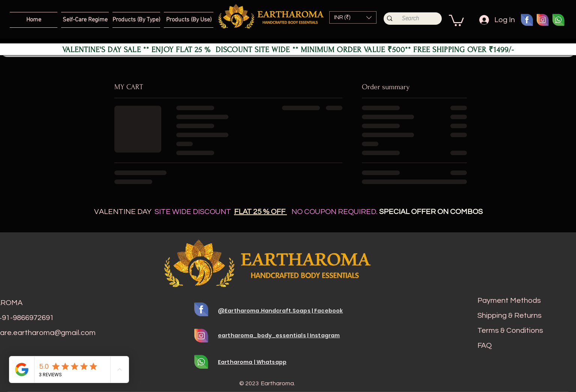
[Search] (410, 18)
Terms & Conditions (510, 331)
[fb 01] (527, 20)
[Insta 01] (543, 20)
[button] (353, 17)
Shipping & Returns (509, 316)
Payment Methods (509, 301)
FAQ (484, 346)
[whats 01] (558, 20)
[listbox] (353, 17)
